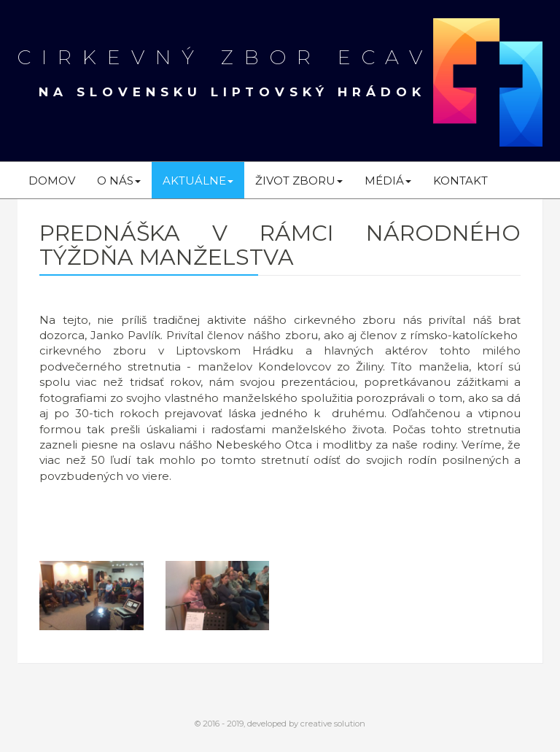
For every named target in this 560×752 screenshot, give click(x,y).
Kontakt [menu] (460, 181)
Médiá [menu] (388, 181)
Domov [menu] (52, 181)
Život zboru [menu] (299, 181)
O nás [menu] (119, 181)
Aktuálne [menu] (198, 181)
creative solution (333, 724)
